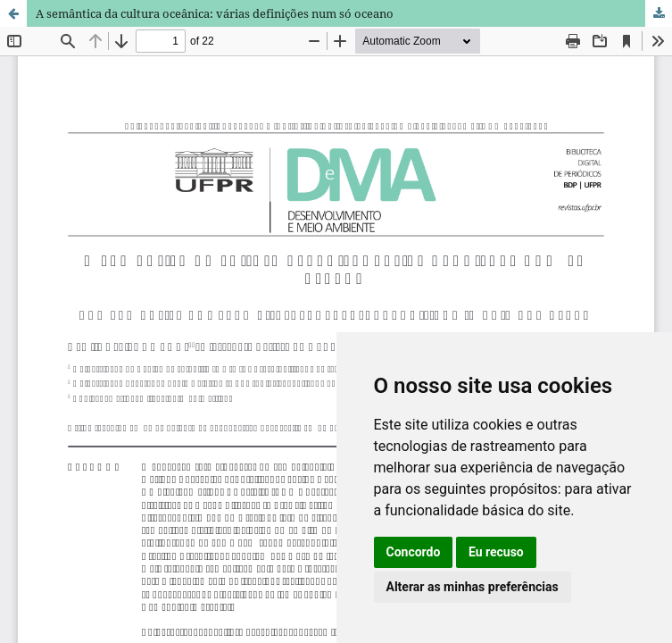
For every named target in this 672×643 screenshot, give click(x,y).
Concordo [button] (414, 552)
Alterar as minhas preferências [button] (473, 587)
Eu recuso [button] (496, 552)
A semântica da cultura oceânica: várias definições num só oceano (215, 13)
